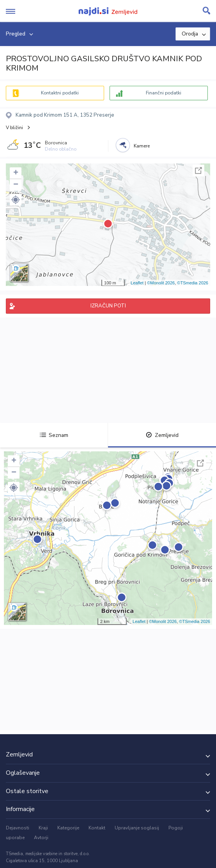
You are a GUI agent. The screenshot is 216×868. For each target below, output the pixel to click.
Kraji (43, 828)
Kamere (142, 146)
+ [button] (16, 173)
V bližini (14, 128)
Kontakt (97, 828)
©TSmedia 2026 (193, 283)
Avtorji (41, 838)
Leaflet (137, 283)
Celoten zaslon (198, 170)
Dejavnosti (18, 828)
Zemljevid (162, 435)
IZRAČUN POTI (108, 306)
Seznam (54, 435)
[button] (16, 200)
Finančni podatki (164, 93)
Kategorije (68, 828)
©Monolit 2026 (161, 283)
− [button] (16, 185)
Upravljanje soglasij (137, 828)
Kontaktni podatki (60, 93)
